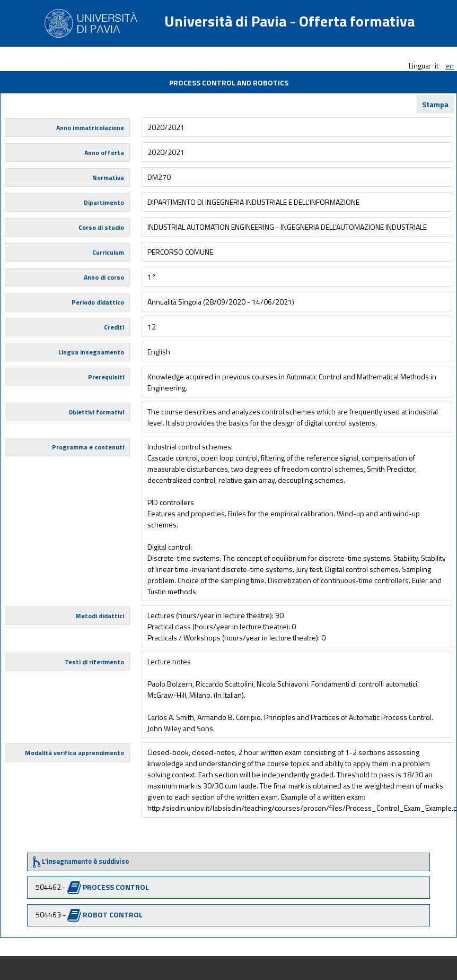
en (450, 66)
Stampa (435, 104)
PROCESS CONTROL (116, 887)
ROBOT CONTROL (113, 914)
